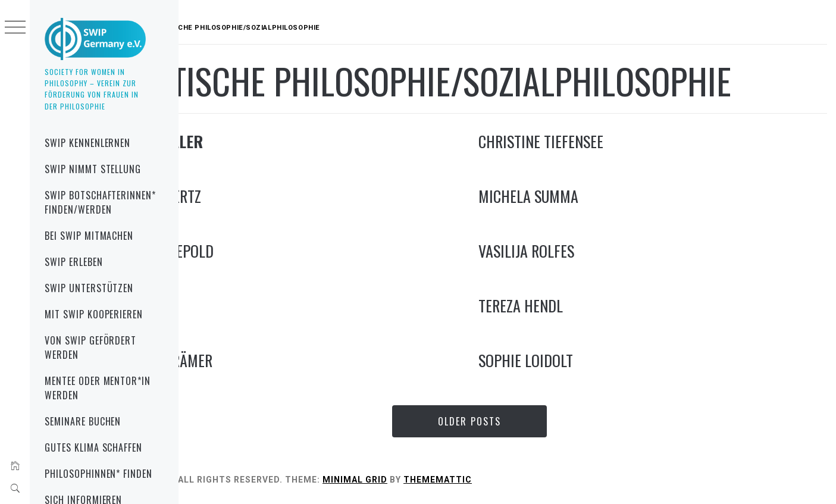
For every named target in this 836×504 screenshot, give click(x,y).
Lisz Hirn (216, 306)
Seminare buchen (83, 421)
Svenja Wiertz (232, 196)
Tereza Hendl (559, 306)
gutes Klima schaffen (93, 447)
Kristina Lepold (238, 251)
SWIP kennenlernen (87, 143)
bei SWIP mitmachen (89, 236)
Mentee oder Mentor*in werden (98, 388)
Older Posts (508, 421)
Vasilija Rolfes (564, 251)
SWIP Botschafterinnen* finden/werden (100, 202)
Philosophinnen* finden (98, 474)
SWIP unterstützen (89, 288)
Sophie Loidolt (564, 360)
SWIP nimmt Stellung (93, 169)
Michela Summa (566, 196)
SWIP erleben (74, 262)
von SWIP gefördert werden (90, 348)
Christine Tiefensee (579, 141)
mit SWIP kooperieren (94, 314)
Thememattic (513, 480)
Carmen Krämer (238, 360)
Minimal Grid (430, 480)
